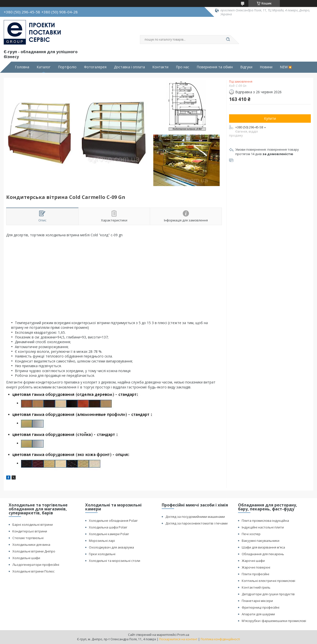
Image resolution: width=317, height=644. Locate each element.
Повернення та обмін (215, 67)
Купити (270, 118)
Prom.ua (183, 635)
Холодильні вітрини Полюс (33, 571)
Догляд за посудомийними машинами (195, 517)
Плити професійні (255, 574)
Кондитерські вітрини (30, 531)
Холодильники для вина (31, 545)
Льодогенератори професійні (36, 565)
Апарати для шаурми (258, 614)
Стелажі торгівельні (28, 538)
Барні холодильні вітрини (33, 525)
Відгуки (246, 67)
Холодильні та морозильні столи (115, 561)
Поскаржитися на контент (178, 639)
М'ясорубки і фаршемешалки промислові (274, 621)
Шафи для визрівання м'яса (263, 547)
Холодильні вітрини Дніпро (34, 551)
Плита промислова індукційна (265, 521)
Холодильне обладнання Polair (113, 521)
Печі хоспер (251, 534)
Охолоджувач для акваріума (111, 547)
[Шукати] (228, 40)
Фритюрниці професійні (261, 607)
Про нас (183, 67)
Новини (266, 67)
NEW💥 (286, 67)
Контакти (160, 67)
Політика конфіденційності (220, 639)
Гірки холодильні (102, 554)
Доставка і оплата (129, 67)
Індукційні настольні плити (263, 527)
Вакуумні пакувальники (261, 541)
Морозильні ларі (102, 541)
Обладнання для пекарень (263, 554)
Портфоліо (67, 67)
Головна (22, 67)
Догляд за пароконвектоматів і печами (197, 523)
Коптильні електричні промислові (268, 581)
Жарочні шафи (253, 561)
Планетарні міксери (257, 601)
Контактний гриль (256, 587)
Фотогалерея (95, 67)
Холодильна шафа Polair (108, 527)
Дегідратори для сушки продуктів (268, 594)
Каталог (44, 67)
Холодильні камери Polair (109, 534)
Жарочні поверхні (256, 567)
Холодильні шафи (26, 558)
